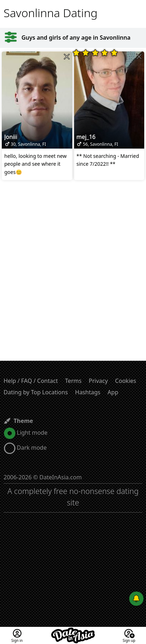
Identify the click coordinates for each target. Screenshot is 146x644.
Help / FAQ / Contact (31, 381)
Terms (73, 381)
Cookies (126, 381)
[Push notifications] (136, 599)
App (113, 392)
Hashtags (88, 392)
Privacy (98, 381)
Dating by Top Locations (36, 392)
